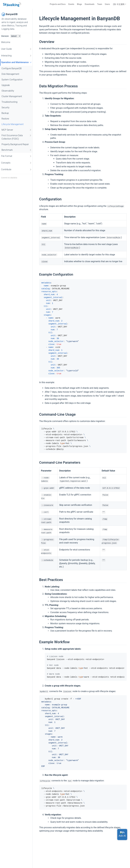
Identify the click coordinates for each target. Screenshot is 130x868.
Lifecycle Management (13, 124)
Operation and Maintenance (17, 62)
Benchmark (17, 150)
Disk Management (10, 74)
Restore (5, 119)
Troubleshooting (17, 102)
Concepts (16, 163)
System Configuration (12, 80)
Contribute (16, 170)
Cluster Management (12, 96)
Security (5, 108)
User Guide (16, 49)
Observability (8, 91)
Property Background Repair (15, 144)
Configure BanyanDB (12, 68)
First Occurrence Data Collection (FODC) (17, 137)
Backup (5, 113)
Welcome (6, 42)
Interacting (16, 56)
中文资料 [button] (121, 4)
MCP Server (17, 130)
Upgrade (6, 85)
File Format (16, 156)
